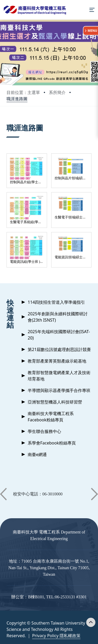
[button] (3, 494)
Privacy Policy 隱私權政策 (56, 636)
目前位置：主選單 (23, 92)
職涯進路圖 (17, 99)
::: (8, 121)
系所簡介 (57, 92)
